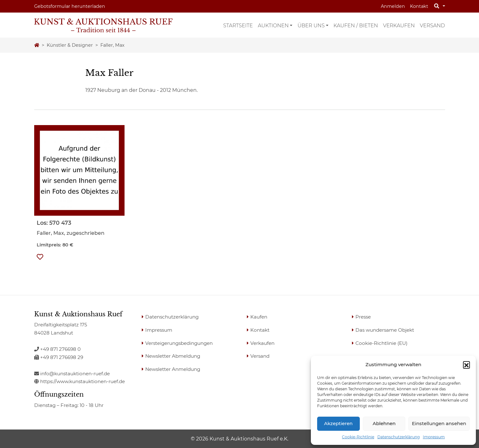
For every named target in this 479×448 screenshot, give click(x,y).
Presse (363, 317)
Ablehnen (384, 423)
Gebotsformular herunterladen (70, 6)
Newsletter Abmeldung (173, 356)
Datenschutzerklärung (399, 437)
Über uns (311, 26)
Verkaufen (399, 26)
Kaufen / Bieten (356, 26)
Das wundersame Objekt (385, 330)
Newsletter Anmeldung (173, 369)
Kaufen (259, 317)
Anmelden (393, 6)
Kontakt (419, 6)
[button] (466, 365)
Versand (432, 26)
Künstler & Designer (70, 45)
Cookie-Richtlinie (358, 437)
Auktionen (273, 26)
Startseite (238, 26)
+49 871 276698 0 (57, 349)
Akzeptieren (338, 423)
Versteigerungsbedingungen (179, 343)
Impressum (434, 437)
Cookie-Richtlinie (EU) (381, 343)
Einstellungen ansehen (439, 423)
